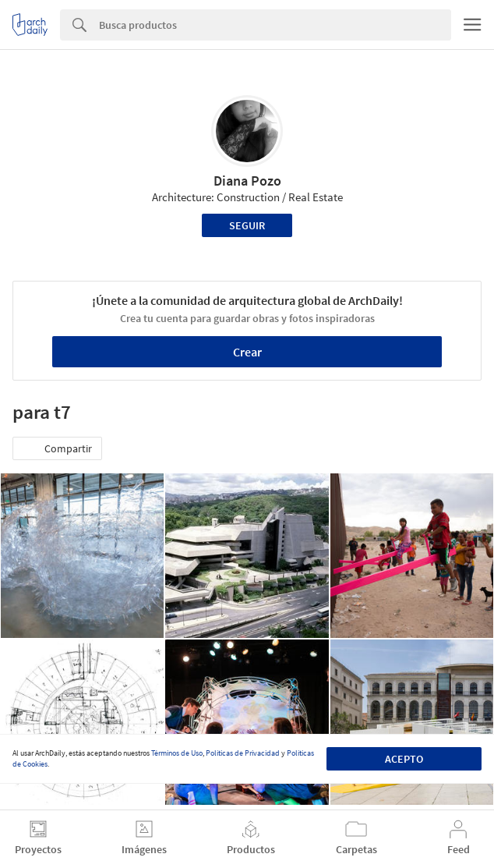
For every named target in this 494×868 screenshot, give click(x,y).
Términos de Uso (177, 753)
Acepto (404, 759)
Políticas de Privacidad (243, 753)
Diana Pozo (247, 181)
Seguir (247, 225)
